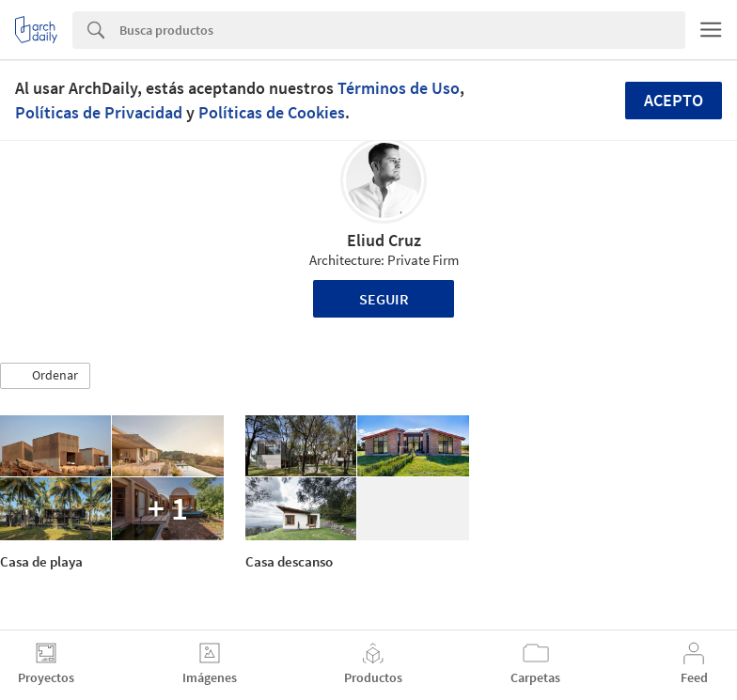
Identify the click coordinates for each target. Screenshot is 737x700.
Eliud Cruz (384, 240)
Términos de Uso (399, 88)
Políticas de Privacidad (99, 112)
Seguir (384, 299)
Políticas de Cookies (272, 112)
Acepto (674, 100)
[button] (45, 376)
